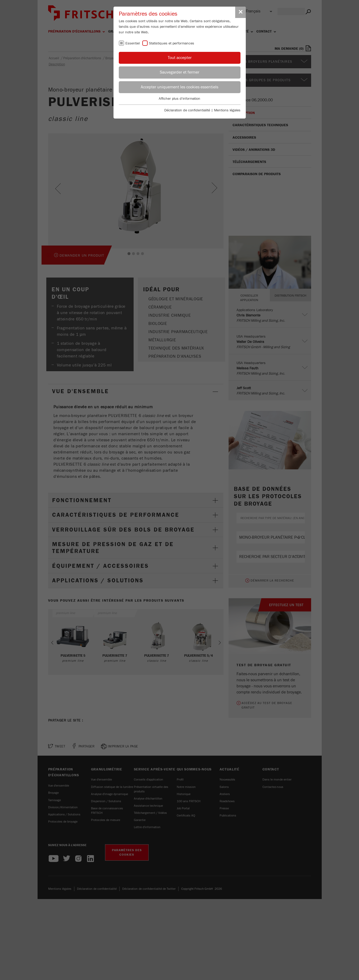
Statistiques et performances (172, 43)
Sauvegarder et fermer (179, 72)
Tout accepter (180, 58)
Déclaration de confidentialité (187, 110)
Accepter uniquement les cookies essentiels (179, 87)
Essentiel (133, 43)
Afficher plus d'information (179, 99)
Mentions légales (227, 110)
